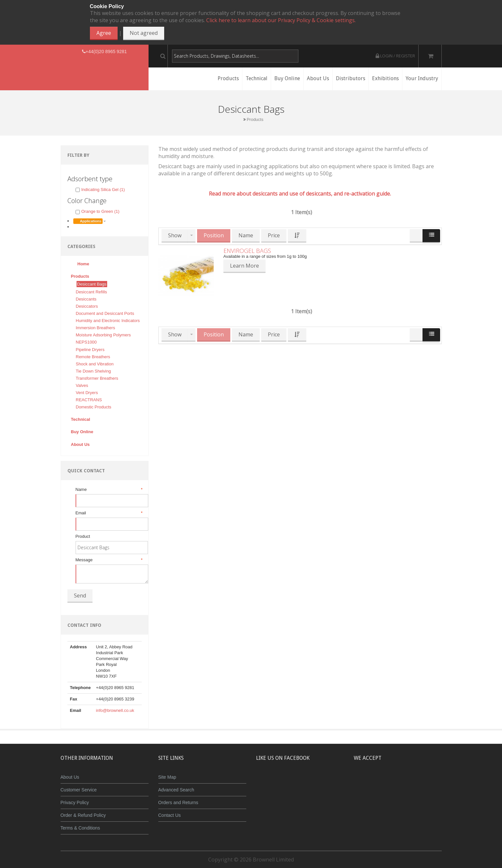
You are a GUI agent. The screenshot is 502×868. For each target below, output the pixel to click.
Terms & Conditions (80, 828)
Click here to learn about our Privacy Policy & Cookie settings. (281, 20)
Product (83, 536)
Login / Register (395, 56)
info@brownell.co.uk (115, 710)
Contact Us (170, 815)
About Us (70, 777)
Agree (104, 33)
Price (274, 235)
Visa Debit (428, 782)
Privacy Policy (75, 802)
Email (109, 513)
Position (214, 235)
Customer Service (79, 790)
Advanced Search (176, 790)
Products (255, 119)
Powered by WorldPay (398, 799)
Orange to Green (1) (98, 211)
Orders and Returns (178, 802)
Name (109, 490)
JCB (387, 782)
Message (109, 560)
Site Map (167, 777)
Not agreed (144, 33)
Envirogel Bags (247, 251)
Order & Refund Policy (83, 815)
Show (175, 235)
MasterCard (368, 782)
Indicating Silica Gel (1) (100, 190)
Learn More (244, 266)
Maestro (406, 782)
